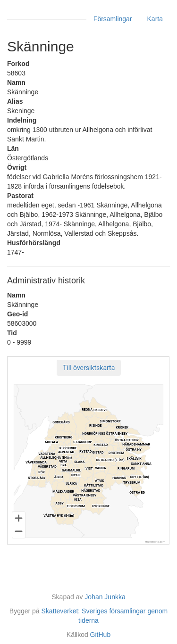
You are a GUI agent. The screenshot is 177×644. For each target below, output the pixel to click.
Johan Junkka (105, 597)
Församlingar (113, 19)
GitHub (101, 635)
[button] (89, 368)
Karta (155, 19)
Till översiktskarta (89, 368)
